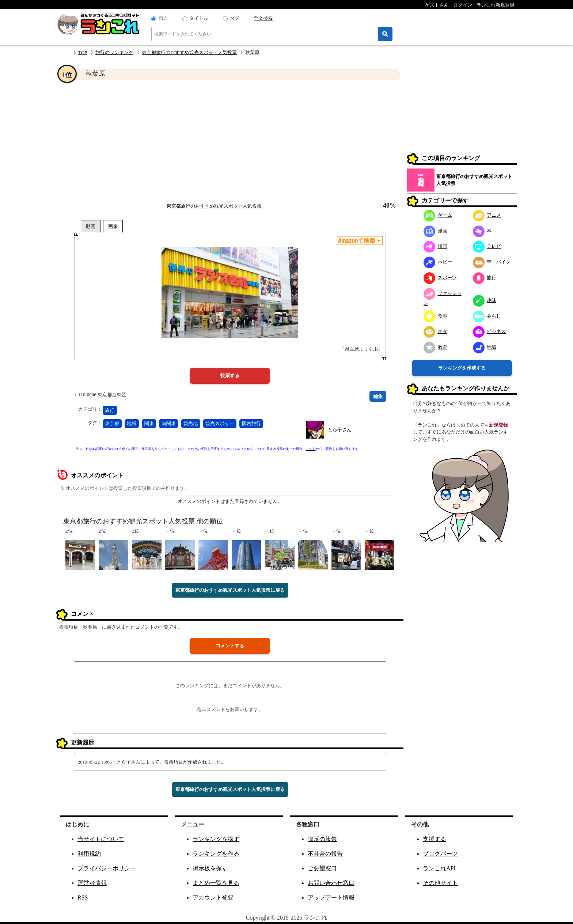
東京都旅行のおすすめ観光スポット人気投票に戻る (230, 590)
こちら (311, 449)
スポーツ (440, 278)
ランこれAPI (439, 868)
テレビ (487, 246)
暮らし (487, 316)
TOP (83, 52)
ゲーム (438, 215)
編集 (378, 396)
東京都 (112, 423)
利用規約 (89, 854)
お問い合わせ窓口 (331, 883)
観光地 (191, 423)
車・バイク (492, 262)
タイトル (199, 18)
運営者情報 (92, 883)
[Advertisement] (230, 141)
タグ (235, 18)
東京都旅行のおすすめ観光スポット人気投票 (189, 52)
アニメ (487, 215)
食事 (435, 316)
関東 (149, 423)
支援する (435, 839)
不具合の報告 (325, 854)
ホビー (438, 262)
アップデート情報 (331, 898)
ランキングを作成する (462, 368)
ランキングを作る (216, 854)
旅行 (110, 410)
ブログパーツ (440, 854)
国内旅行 (251, 423)
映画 (435, 246)
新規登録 (498, 425)
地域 (132, 423)
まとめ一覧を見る (216, 883)
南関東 (169, 423)
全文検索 (263, 18)
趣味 (485, 300)
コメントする (230, 646)
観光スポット (220, 423)
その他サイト (440, 883)
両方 (163, 18)
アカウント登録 (213, 898)
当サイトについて (101, 839)
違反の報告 (322, 839)
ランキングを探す (216, 839)
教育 (435, 347)
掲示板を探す (210, 868)
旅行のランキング (114, 52)
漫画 (435, 231)
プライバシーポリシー (107, 868)
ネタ (435, 331)
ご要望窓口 (322, 868)
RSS (83, 898)
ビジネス (489, 331)
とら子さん (340, 430)
